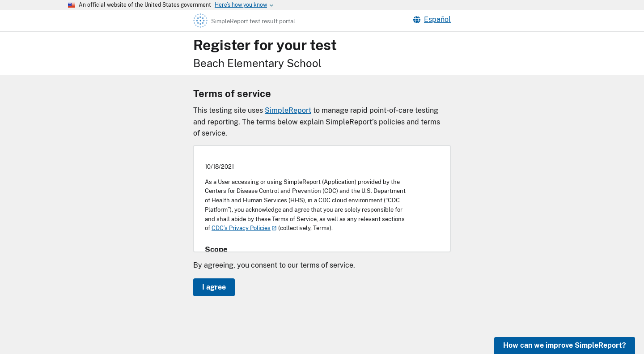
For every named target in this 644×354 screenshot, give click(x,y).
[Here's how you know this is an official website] (241, 5)
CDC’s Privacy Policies (241, 228)
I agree (214, 287)
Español (432, 20)
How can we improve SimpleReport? (565, 345)
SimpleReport (288, 110)
